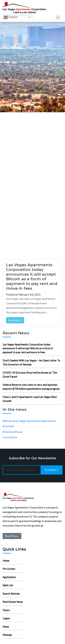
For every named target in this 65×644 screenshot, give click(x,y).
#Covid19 (8, 426)
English (11, 17)
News (6, 627)
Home (6, 561)
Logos (6, 618)
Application (9, 577)
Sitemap (7, 635)
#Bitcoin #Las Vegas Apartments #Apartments (29, 421)
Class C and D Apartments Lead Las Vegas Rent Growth (30, 399)
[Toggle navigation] (58, 17)
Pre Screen (9, 569)
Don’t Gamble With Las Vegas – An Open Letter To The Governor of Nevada (31, 362)
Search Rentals (11, 594)
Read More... (12, 536)
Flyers (6, 610)
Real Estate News (13, 602)
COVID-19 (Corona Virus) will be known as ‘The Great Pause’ (30, 375)
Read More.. (15, 320)
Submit (52, 470)
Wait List (8, 585)
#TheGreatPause (13, 432)
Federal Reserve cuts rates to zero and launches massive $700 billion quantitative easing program (31, 387)
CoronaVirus (10, 437)
